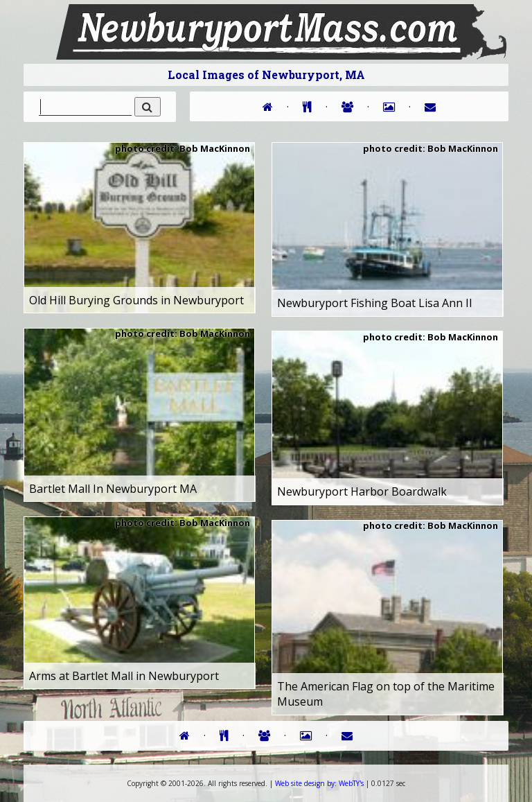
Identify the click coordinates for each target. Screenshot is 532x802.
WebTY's (319, 783)
